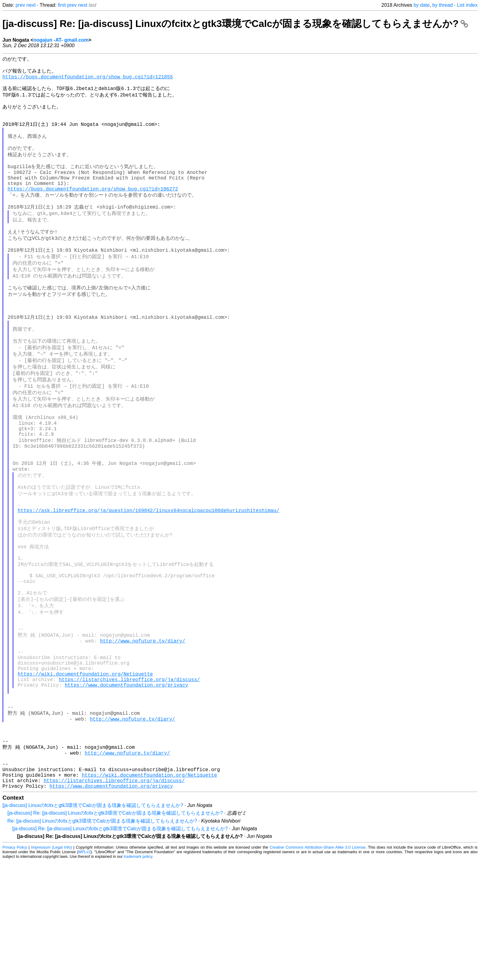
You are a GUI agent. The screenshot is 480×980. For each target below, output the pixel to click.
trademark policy (138, 975)
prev (20, 5)
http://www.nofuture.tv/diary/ (143, 729)
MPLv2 (84, 971)
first (62, 5)
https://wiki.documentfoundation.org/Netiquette (85, 769)
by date (422, 5)
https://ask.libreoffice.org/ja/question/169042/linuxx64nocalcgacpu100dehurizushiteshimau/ (148, 578)
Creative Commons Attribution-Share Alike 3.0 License (318, 966)
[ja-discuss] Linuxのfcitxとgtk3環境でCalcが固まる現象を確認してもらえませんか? (93, 924)
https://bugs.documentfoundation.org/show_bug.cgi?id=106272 (93, 211)
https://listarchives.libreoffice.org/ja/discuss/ (129, 776)
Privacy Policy (15, 966)
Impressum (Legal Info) (51, 966)
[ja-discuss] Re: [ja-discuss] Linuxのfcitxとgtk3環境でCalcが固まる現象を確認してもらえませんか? (235, 24)
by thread (442, 5)
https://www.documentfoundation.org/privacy (126, 783)
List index (467, 5)
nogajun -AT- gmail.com (61, 40)
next (31, 5)
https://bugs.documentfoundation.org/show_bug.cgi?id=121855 (88, 80)
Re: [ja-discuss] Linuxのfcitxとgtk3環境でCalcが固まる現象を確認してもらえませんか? (102, 940)
